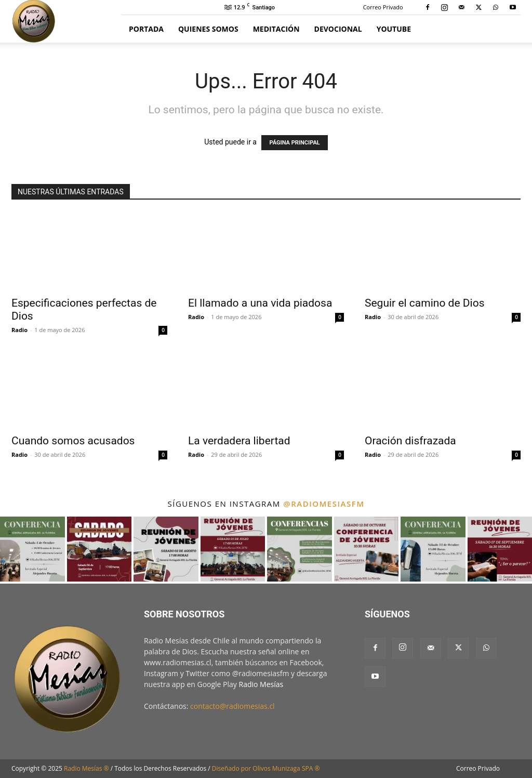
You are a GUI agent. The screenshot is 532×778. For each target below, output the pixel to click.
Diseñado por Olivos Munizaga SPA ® (266, 768)
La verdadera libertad (239, 441)
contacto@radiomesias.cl (232, 706)
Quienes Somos (208, 29)
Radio (19, 330)
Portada (146, 29)
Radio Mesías (261, 684)
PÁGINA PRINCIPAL (294, 143)
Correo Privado (383, 7)
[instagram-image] (32, 549)
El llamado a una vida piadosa (260, 303)
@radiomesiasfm (324, 504)
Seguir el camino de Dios (424, 303)
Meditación (276, 29)
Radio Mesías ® (87, 768)
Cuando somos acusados (73, 441)
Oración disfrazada (410, 441)
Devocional (338, 29)
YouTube (394, 29)
